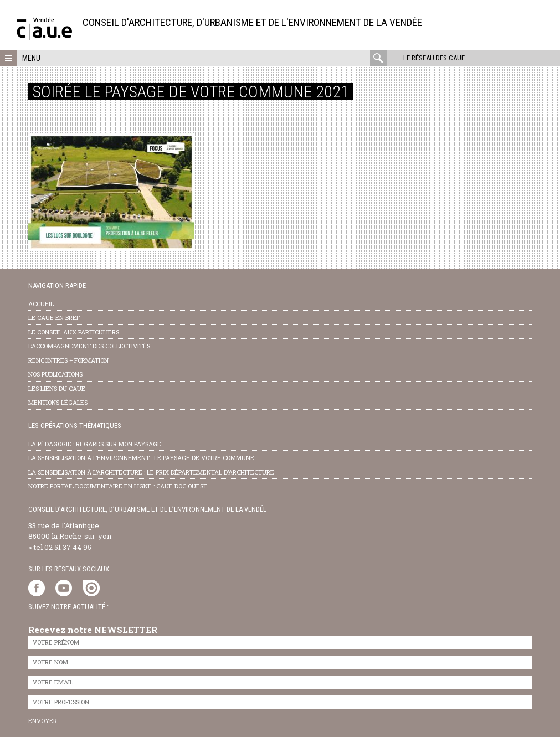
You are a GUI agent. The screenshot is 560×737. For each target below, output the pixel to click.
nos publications (55, 374)
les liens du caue (57, 388)
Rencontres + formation (68, 360)
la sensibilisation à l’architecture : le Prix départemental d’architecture (151, 472)
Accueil (41, 304)
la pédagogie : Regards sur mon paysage (95, 444)
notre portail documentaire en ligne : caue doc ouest (118, 486)
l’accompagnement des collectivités (89, 346)
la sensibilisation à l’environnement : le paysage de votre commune (141, 458)
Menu (31, 58)
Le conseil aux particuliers (74, 332)
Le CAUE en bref (54, 318)
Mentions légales (58, 402)
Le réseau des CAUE (434, 58)
